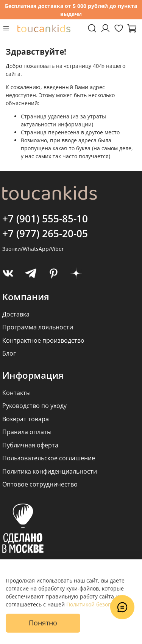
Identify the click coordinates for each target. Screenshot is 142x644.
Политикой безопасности (99, 604)
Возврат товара (26, 419)
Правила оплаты (27, 432)
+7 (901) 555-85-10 (45, 219)
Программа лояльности (38, 327)
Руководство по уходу (34, 406)
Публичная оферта (30, 445)
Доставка (16, 314)
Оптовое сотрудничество (40, 484)
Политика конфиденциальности (50, 471)
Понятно (43, 623)
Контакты (16, 393)
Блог (9, 353)
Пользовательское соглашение (49, 458)
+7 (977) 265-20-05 (45, 233)
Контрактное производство (43, 340)
